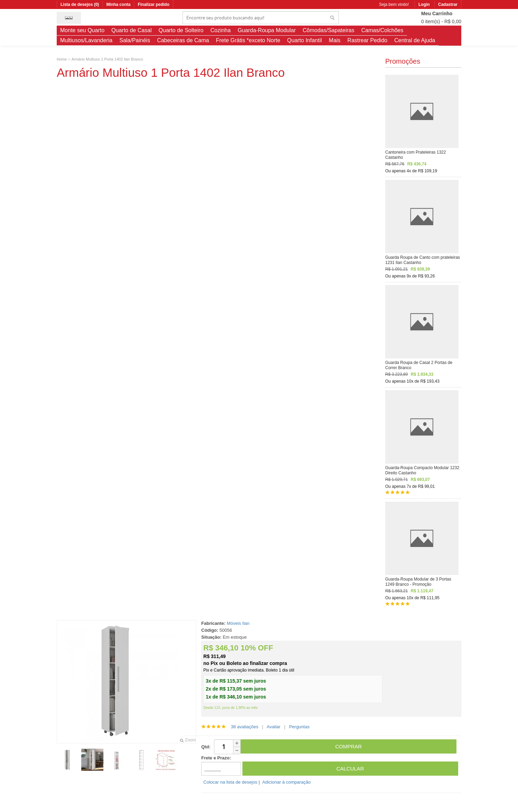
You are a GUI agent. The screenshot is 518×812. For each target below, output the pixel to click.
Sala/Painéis (135, 40)
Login (424, 4)
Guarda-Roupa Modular (267, 30)
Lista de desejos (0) (80, 4)
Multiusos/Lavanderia (86, 40)
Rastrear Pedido (368, 40)
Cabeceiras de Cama (183, 40)
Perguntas (299, 727)
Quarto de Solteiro (181, 30)
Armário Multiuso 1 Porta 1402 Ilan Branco (107, 59)
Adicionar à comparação (286, 782)
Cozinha (220, 30)
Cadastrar (448, 4)
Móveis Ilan (238, 623)
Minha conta (118, 4)
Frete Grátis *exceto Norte (248, 40)
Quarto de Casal (132, 30)
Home (62, 59)
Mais (335, 40)
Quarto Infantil (304, 40)
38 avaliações (244, 727)
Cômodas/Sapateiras (328, 30)
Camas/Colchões (382, 30)
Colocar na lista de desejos (230, 782)
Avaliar (274, 727)
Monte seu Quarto (82, 30)
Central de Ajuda (415, 40)
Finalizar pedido (153, 4)
